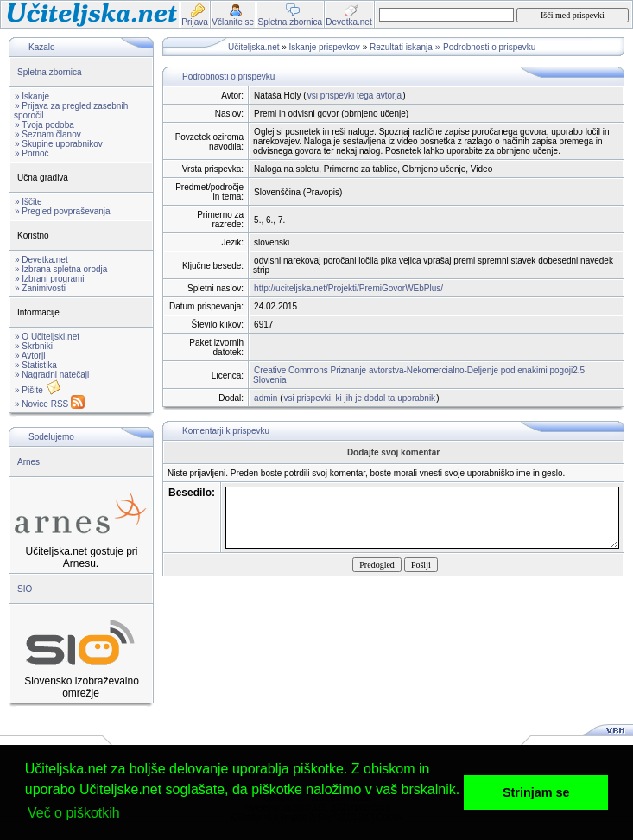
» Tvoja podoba (44, 125)
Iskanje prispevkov (325, 47)
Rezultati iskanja (401, 47)
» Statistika (36, 365)
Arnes (28, 462)
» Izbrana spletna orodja (61, 269)
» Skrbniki (34, 346)
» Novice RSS (50, 404)
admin (266, 398)
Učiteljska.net (253, 47)
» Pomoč (32, 153)
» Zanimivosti (40, 288)
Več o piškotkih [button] (74, 813)
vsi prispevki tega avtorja (355, 95)
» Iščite (28, 202)
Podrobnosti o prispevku (489, 47)
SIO (25, 589)
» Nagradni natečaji (52, 375)
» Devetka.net (41, 260)
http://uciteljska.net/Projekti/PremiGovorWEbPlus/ (348, 288)
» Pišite (38, 390)
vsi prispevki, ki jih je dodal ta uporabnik (359, 398)
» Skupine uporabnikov (59, 144)
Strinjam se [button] (536, 792)
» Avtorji (30, 356)
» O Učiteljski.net (47, 337)
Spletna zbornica (50, 72)
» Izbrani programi (50, 279)
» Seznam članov (48, 134)
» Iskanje (32, 96)
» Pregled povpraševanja (63, 211)
